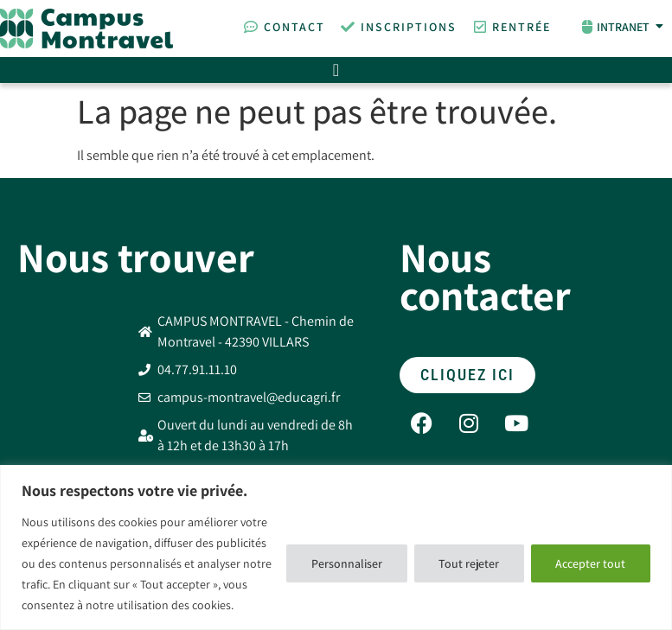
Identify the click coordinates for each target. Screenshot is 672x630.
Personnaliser (345, 563)
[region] (336, 547)
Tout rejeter (468, 563)
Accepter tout (590, 563)
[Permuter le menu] (336, 70)
